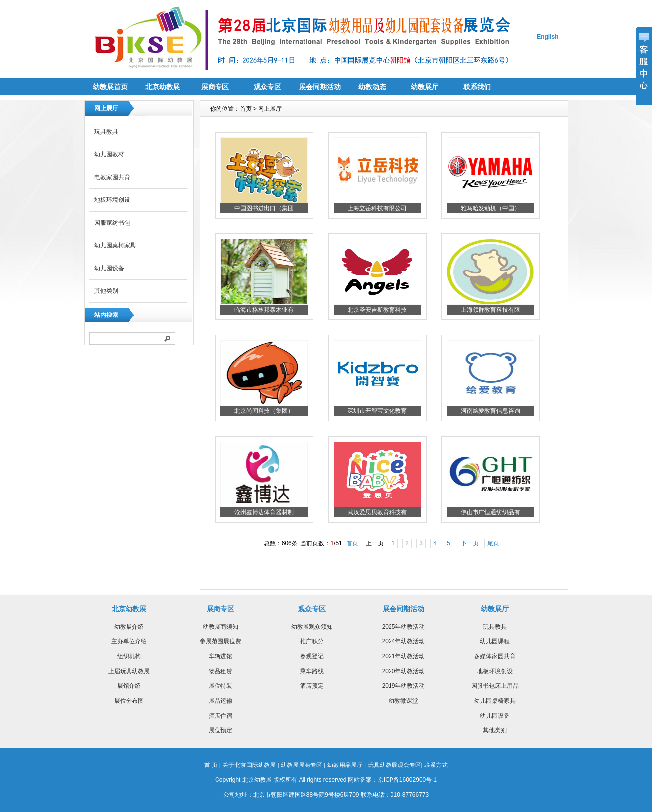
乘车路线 (312, 671)
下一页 (470, 543)
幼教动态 (372, 87)
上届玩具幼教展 (129, 671)
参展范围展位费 (220, 641)
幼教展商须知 (220, 627)
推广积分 (312, 641)
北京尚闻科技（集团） (264, 411)
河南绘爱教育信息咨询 (490, 411)
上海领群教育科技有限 (490, 310)
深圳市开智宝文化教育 (377, 411)
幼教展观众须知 (312, 627)
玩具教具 (106, 132)
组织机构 (129, 656)
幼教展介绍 (129, 627)
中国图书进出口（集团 (264, 208)
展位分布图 (129, 701)
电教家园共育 (112, 177)
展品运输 (220, 701)
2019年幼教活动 (404, 686)
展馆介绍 (129, 686)
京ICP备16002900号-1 (407, 780)
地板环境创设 (112, 200)
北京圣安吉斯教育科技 (377, 310)
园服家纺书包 (112, 223)
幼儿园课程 (495, 641)
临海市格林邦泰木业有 (264, 310)
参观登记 (312, 656)
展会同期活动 (320, 87)
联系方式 (436, 765)
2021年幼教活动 (404, 656)
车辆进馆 (220, 656)
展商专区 (215, 87)
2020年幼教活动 (404, 671)
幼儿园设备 (109, 268)
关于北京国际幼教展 (249, 765)
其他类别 (106, 291)
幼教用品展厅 (345, 765)
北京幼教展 (163, 87)
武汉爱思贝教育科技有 (377, 512)
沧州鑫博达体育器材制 (264, 512)
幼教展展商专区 (302, 765)
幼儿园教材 (109, 154)
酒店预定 (312, 686)
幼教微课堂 (403, 701)
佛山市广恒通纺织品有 (490, 512)
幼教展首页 (110, 87)
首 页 (211, 765)
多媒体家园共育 (495, 656)
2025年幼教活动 (404, 627)
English (547, 37)
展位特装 (220, 686)
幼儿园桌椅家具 (115, 245)
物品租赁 (220, 671)
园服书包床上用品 (495, 686)
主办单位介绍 (129, 641)
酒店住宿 (220, 716)
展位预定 (220, 730)
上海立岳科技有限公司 (377, 208)
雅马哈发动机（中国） (490, 208)
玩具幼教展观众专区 (394, 765)
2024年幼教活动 (404, 641)
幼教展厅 (425, 87)
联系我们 (477, 87)
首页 (352, 543)
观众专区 (267, 87)
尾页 (493, 543)
